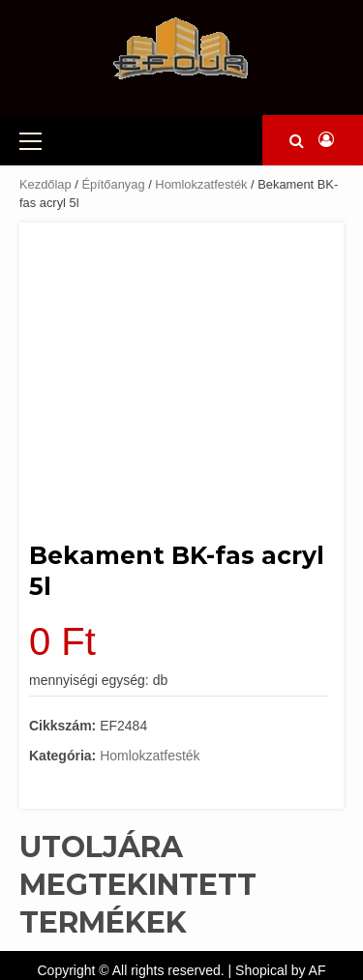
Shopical (261, 970)
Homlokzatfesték (201, 184)
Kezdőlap (45, 184)
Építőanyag (113, 184)
